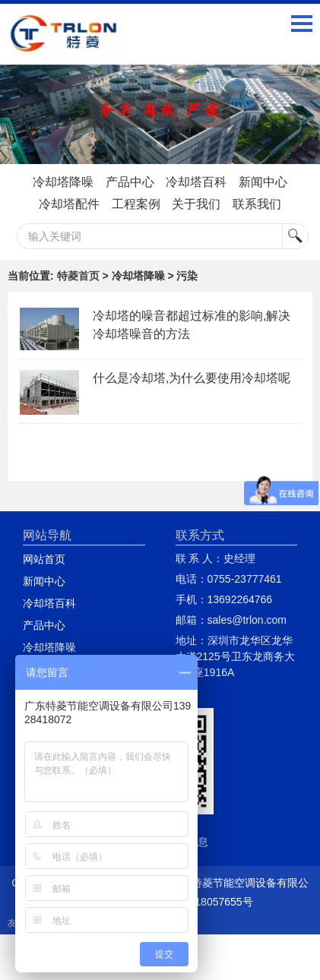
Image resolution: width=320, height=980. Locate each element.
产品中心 (130, 182)
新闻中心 (263, 182)
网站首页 (44, 559)
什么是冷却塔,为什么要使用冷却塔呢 (192, 378)
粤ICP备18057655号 (204, 902)
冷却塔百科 (196, 182)
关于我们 (196, 204)
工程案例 (136, 204)
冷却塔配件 (69, 204)
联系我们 (257, 204)
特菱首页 (78, 276)
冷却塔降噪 (63, 182)
